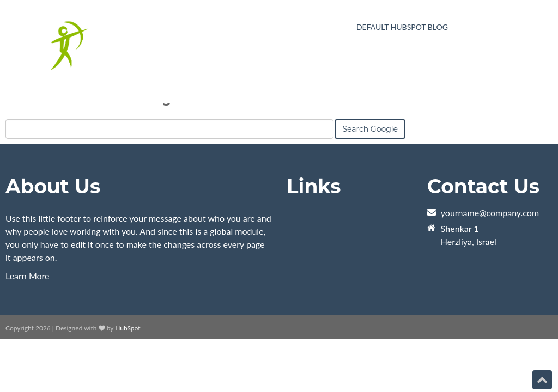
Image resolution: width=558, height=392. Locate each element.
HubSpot (128, 328)
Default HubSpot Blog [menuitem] (402, 27)
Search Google (370, 129)
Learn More (28, 276)
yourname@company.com (490, 213)
